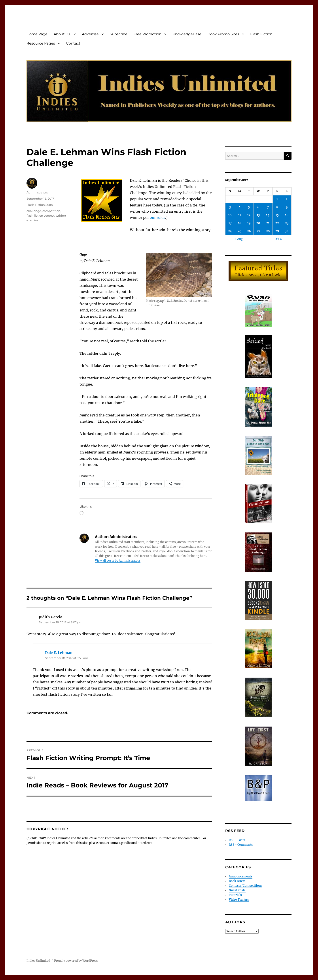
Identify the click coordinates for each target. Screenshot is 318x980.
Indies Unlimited (38, 961)
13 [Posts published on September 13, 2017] (258, 215)
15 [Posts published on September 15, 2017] (277, 215)
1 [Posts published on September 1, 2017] (277, 199)
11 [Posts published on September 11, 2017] (240, 215)
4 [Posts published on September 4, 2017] (239, 207)
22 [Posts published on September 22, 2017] (277, 223)
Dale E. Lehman (59, 653)
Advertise (90, 34)
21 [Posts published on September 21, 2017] (268, 223)
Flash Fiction (261, 34)
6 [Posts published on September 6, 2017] (258, 207)
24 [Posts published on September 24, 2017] (230, 231)
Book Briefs (237, 881)
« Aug (239, 239)
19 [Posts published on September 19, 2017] (249, 223)
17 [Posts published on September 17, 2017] (230, 223)
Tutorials (235, 895)
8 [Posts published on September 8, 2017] (277, 207)
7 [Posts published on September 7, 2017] (268, 207)
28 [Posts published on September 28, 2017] (268, 231)
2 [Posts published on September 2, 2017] (287, 199)
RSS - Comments (241, 845)
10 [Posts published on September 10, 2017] (230, 215)
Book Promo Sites (223, 34)
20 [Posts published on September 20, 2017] (258, 223)
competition (51, 211)
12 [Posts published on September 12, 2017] (249, 215)
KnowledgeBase (187, 34)
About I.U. (62, 34)
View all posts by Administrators (118, 561)
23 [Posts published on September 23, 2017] (287, 223)
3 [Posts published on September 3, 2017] (230, 207)
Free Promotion (148, 34)
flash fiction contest (40, 215)
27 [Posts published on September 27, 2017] (258, 231)
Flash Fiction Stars (40, 205)
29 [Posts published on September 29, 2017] (277, 231)
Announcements (241, 876)
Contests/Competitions (246, 886)
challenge (34, 211)
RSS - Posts (237, 840)
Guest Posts (237, 890)
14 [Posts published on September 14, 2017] (268, 215)
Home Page (37, 34)
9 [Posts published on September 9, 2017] (287, 207)
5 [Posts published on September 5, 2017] (249, 207)
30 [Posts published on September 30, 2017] (287, 231)
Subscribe (119, 34)
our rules (157, 217)
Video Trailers (239, 900)
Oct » (278, 239)
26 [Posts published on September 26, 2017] (249, 231)
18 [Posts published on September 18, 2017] (240, 223)
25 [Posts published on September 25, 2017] (240, 231)
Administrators (37, 192)
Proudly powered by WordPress (76, 961)
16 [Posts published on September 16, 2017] (287, 215)
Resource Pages (41, 43)
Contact (73, 43)
